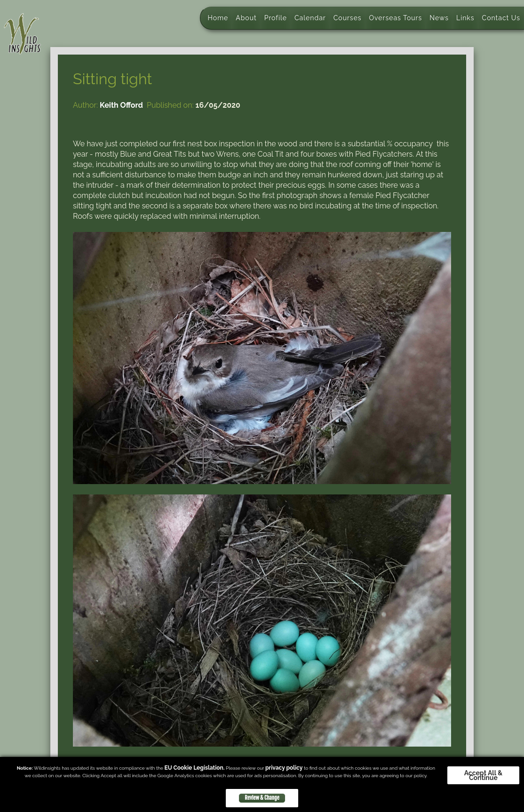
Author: (85, 105)
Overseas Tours (396, 18)
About (246, 18)
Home (218, 18)
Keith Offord (121, 105)
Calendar (310, 18)
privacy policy (284, 768)
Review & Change (262, 798)
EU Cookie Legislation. (194, 768)
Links (465, 18)
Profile (276, 18)
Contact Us (501, 18)
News (439, 18)
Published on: (170, 105)
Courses (348, 18)
